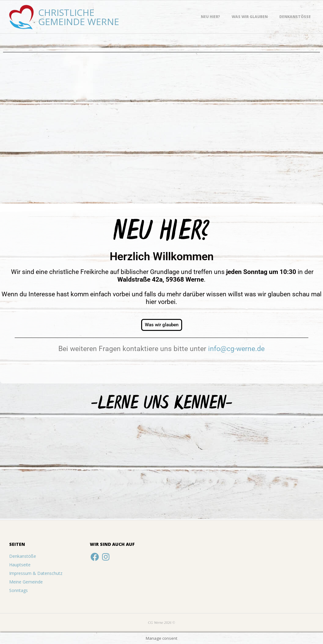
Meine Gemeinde (26, 582)
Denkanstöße (295, 17)
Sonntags (18, 590)
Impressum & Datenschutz (36, 573)
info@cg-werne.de (236, 349)
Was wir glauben (250, 17)
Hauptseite (20, 565)
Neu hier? (210, 17)
